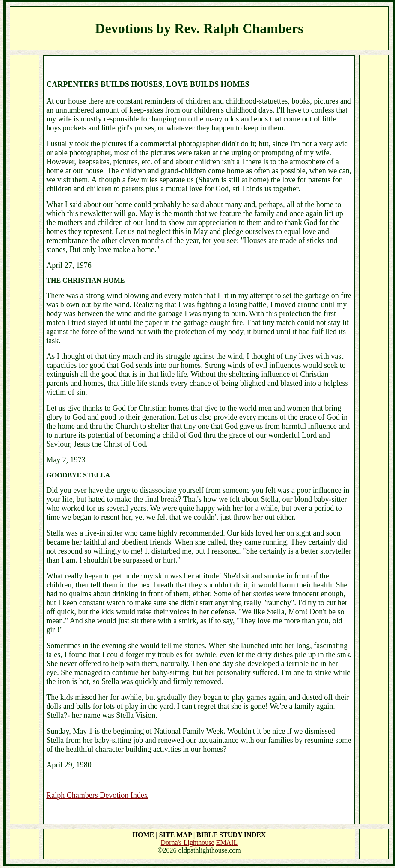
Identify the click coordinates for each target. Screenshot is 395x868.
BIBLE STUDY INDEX (231, 835)
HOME (144, 835)
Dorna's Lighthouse (188, 843)
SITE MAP (175, 835)
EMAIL (227, 843)
